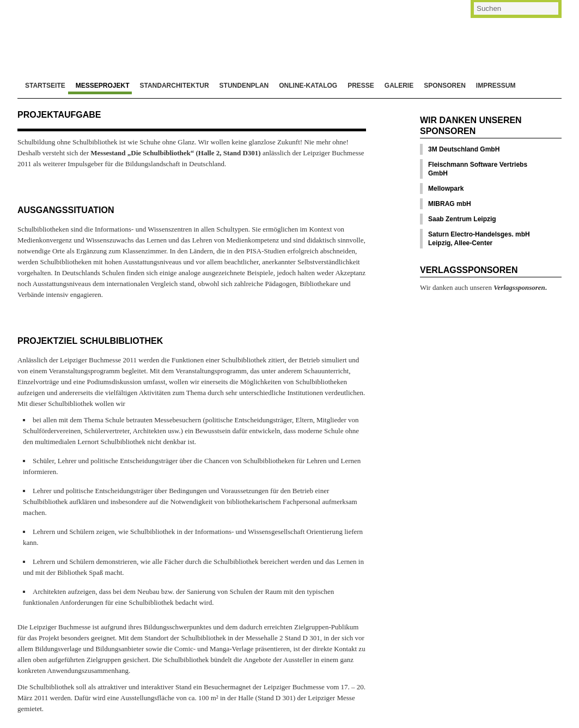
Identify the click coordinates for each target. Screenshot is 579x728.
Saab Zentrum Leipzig (462, 219)
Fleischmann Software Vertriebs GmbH (478, 169)
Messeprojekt (103, 86)
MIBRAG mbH (450, 204)
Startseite (45, 86)
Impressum (496, 86)
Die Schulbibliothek (133, 33)
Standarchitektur (174, 86)
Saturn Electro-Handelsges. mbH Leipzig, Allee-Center (479, 239)
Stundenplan (244, 86)
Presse (361, 86)
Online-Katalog (308, 86)
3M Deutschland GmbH (464, 149)
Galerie (399, 86)
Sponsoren (445, 86)
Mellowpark (446, 189)
